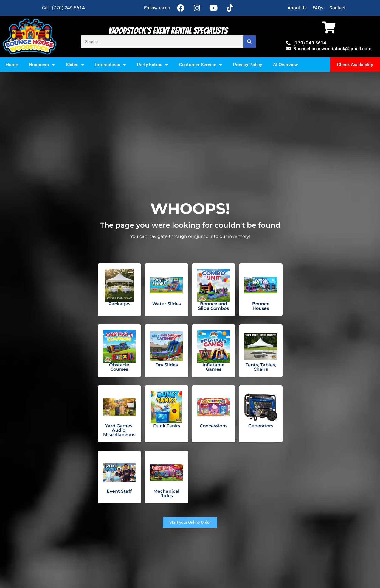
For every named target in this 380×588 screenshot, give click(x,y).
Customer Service (201, 65)
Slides (75, 65)
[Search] (248, 42)
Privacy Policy (247, 65)
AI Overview (285, 65)
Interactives (111, 65)
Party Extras (153, 65)
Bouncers (42, 65)
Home (12, 65)
